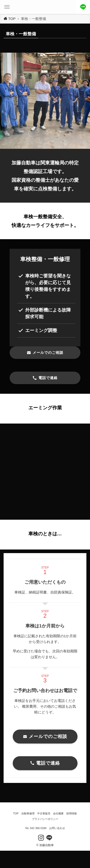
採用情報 (72, 813)
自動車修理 (28, 813)
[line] (49, 838)
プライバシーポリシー (45, 819)
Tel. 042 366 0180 (36, 828)
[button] (7, 7)
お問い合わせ (57, 828)
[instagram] (41, 838)
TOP (16, 813)
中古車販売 (44, 813)
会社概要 (58, 813)
